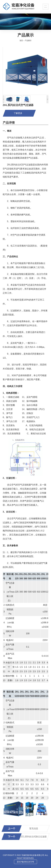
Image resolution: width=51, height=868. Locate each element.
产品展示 (28, 41)
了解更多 (18, 113)
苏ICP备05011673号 (26, 862)
